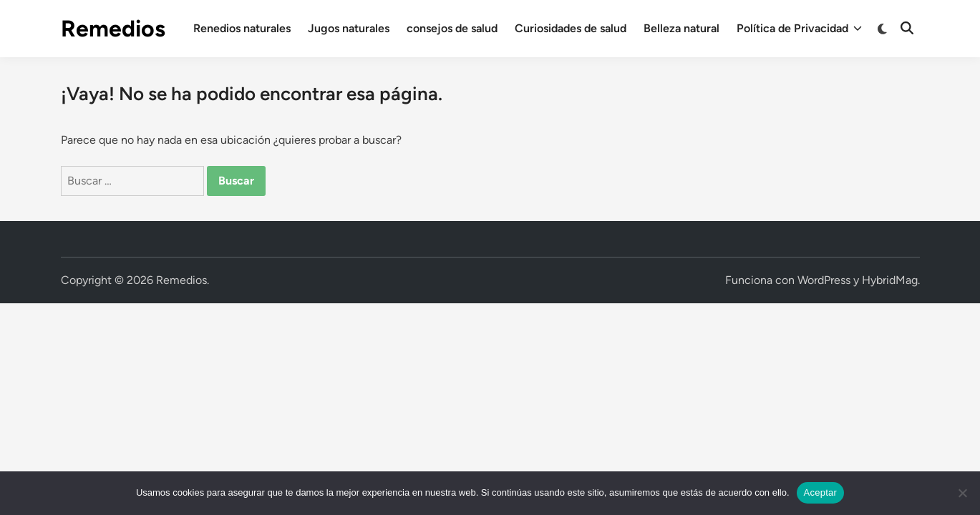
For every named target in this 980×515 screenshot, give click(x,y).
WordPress (824, 280)
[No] (962, 493)
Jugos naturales (349, 28)
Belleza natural (681, 28)
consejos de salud (452, 28)
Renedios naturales (242, 28)
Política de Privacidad (799, 29)
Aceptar (821, 492)
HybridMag (890, 280)
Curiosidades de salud (571, 28)
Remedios (113, 29)
